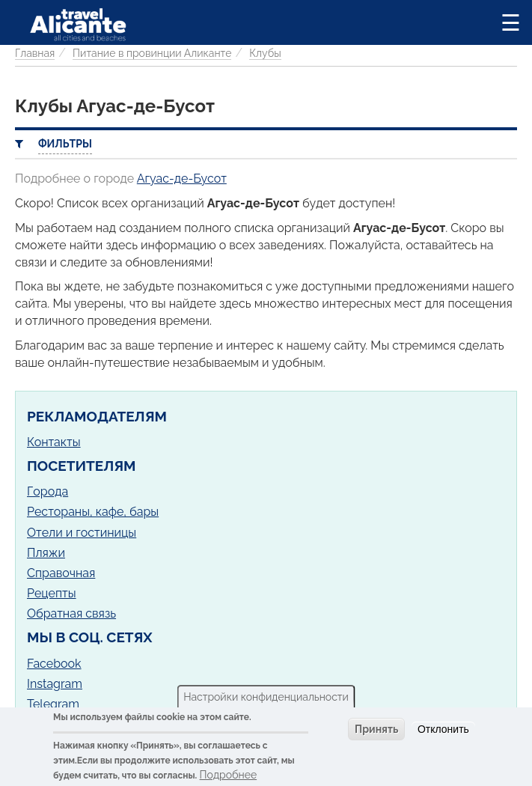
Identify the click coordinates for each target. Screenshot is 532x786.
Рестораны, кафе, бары (93, 512)
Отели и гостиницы (82, 533)
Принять (376, 729)
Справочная (61, 573)
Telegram (53, 704)
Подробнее (229, 775)
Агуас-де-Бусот (182, 179)
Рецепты (52, 593)
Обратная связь (71, 613)
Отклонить (443, 729)
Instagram (55, 684)
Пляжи (46, 553)
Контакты (54, 442)
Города (48, 491)
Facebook (54, 664)
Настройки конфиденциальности (266, 697)
